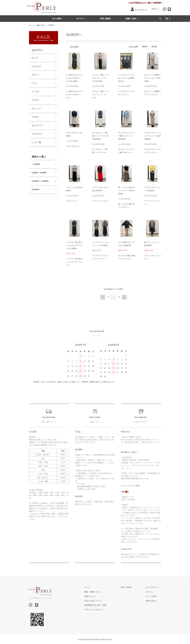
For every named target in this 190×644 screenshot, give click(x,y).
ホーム (31, 25)
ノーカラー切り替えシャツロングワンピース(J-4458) (74, 245)
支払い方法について (100, 600)
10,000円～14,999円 (40, 168)
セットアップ (37, 117)
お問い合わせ (154, 600)
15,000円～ (36, 175)
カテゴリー (81, 19)
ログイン (155, 9)
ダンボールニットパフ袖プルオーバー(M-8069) (126, 136)
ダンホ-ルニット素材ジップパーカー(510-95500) (100, 136)
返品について (97, 596)
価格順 (145, 47)
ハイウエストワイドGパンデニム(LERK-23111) (126, 78)
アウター (35, 109)
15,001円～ (55, 25)
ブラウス (35, 95)
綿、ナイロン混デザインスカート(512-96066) (126, 191)
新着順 (154, 47)
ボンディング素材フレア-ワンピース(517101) (153, 78)
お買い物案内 (105, 19)
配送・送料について (100, 591)
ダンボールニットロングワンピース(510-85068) (153, 136)
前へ (103, 297)
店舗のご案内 (131, 19)
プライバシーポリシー (101, 609)
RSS (128, 587)
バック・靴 (36, 132)
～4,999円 (35, 153)
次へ (123, 297)
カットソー (36, 102)
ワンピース (36, 65)
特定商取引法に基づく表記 (103, 604)
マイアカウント (141, 10)
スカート (35, 72)
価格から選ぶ (42, 25)
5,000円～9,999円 (39, 160)
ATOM (134, 587)
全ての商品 (57, 19)
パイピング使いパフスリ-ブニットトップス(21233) (100, 78)
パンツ (34, 80)
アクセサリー (37, 124)
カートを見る (154, 596)
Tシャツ (35, 57)
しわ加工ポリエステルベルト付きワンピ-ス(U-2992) (74, 78)
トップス (35, 87)
